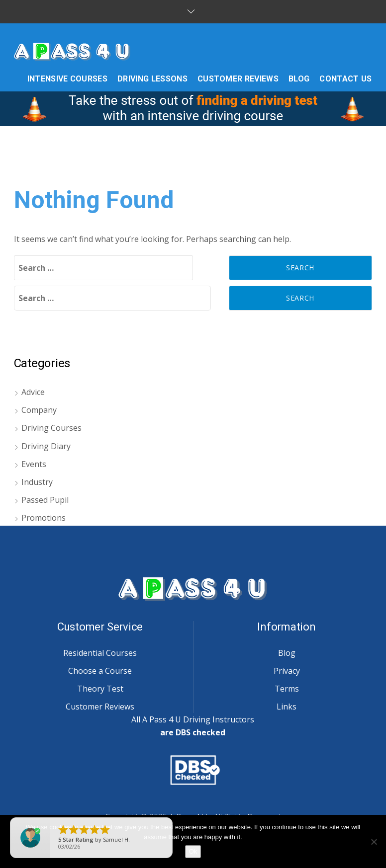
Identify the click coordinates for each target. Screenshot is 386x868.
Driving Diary (46, 446)
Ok (193, 851)
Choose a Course (100, 671)
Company (39, 410)
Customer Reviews (100, 707)
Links (287, 707)
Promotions (44, 518)
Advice (33, 392)
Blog (287, 653)
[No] (374, 842)
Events (34, 464)
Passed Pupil (45, 500)
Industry (37, 482)
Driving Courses (51, 428)
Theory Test (100, 689)
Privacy (287, 671)
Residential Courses (100, 653)
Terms (287, 689)
